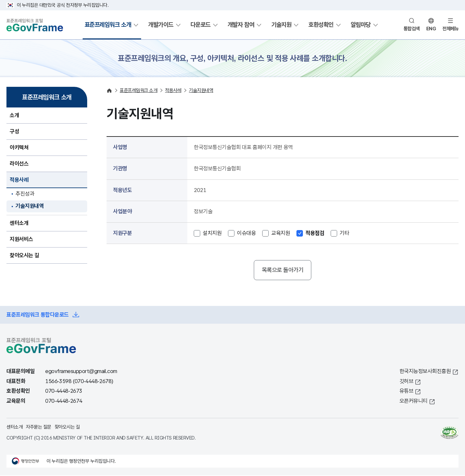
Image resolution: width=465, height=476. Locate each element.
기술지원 (281, 25)
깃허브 (407, 382)
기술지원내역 (30, 206)
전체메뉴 (450, 29)
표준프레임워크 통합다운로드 (38, 315)
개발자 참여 (241, 25)
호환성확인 (321, 25)
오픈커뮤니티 (413, 402)
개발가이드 (161, 25)
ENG (431, 29)
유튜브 (407, 392)
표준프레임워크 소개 (108, 25)
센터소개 (15, 428)
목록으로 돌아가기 (283, 270)
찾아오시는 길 (67, 428)
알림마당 (361, 25)
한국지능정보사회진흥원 (425, 372)
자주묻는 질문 (39, 428)
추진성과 (25, 194)
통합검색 (412, 29)
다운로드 (201, 25)
